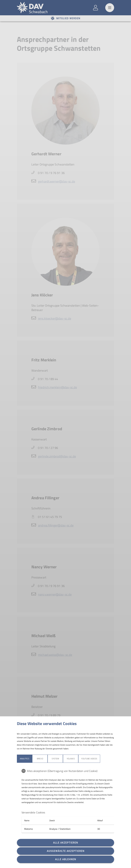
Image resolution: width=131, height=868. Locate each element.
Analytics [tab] (25, 759)
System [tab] (55, 759)
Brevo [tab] (40, 759)
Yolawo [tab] (71, 759)
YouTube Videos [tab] (89, 759)
